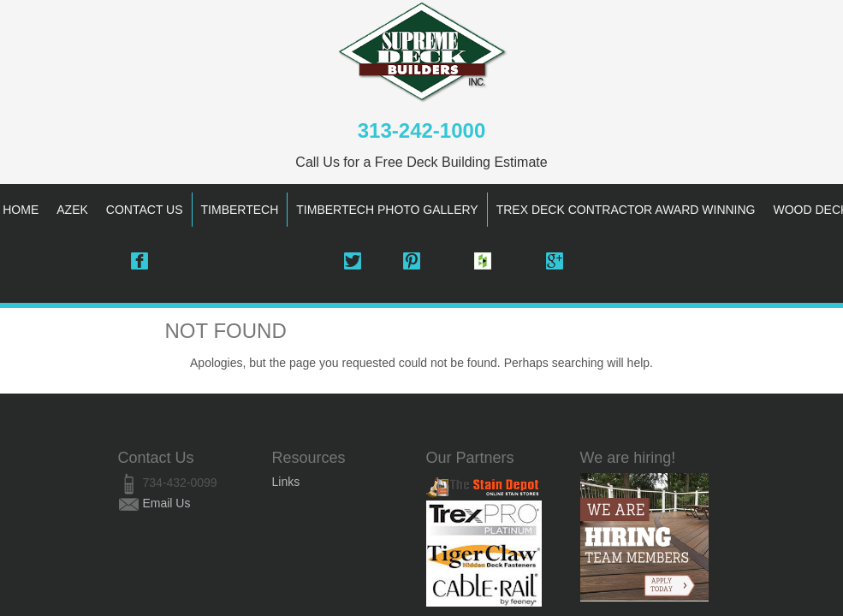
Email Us (166, 503)
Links (286, 482)
